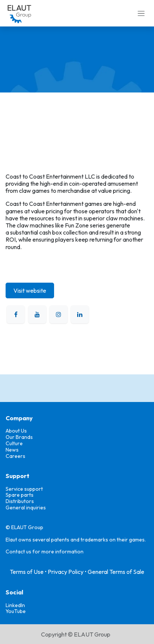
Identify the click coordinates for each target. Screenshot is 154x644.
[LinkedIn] (80, 314)
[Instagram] (59, 314)
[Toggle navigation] (141, 13)
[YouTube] (37, 314)
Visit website (30, 290)
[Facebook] (16, 314)
